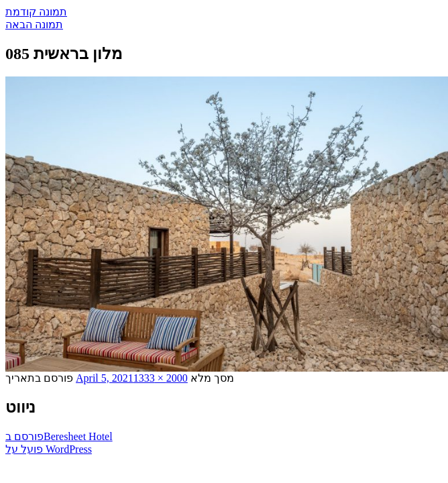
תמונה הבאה (34, 24)
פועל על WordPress (49, 449)
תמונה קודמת (36, 12)
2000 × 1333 (161, 378)
